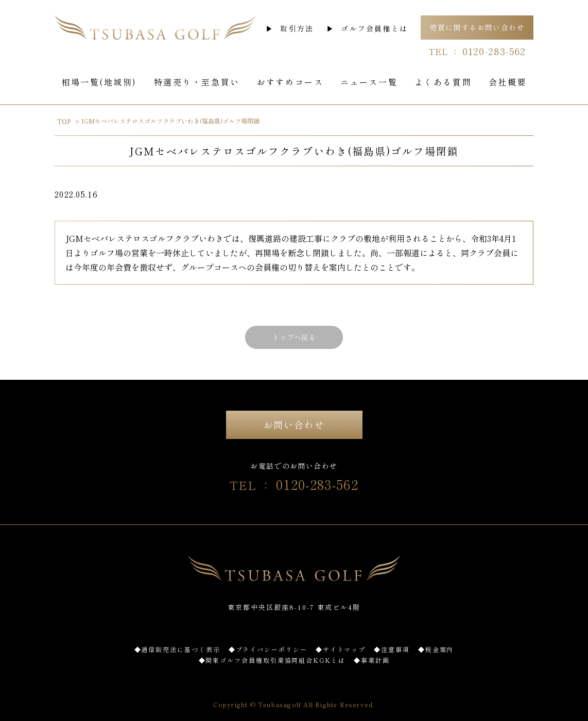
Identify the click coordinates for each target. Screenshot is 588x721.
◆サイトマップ (341, 649)
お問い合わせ (294, 425)
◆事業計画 (372, 660)
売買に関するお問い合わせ (477, 27)
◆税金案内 (436, 649)
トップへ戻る (294, 337)
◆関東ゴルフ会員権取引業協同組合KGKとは (272, 660)
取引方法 (297, 28)
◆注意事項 (392, 649)
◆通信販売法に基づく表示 (177, 649)
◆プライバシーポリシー (268, 649)
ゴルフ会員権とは (374, 28)
